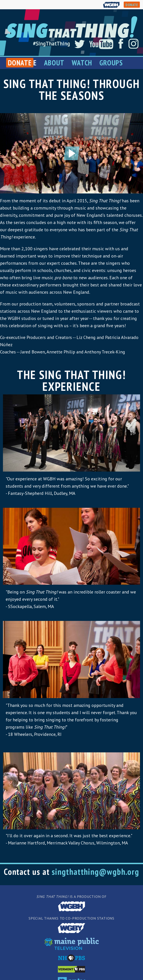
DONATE (132, 5)
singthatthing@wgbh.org (95, 872)
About (54, 63)
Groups (111, 63)
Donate (20, 63)
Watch (82, 63)
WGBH (111, 5)
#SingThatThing (51, 44)
